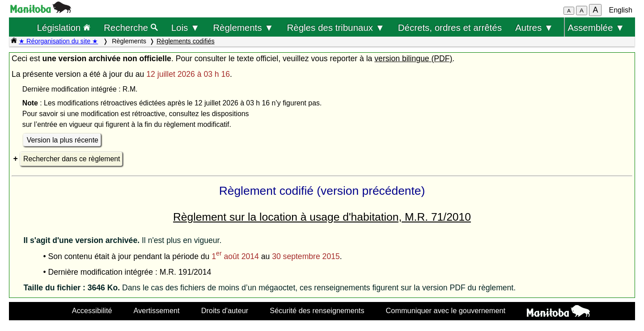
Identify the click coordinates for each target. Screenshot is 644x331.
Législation (64, 27)
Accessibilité (92, 310)
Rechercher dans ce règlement (72, 159)
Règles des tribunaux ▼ (336, 27)
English (621, 10)
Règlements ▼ (243, 27)
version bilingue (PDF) (413, 59)
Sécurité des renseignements (317, 310)
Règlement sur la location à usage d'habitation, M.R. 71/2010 (322, 217)
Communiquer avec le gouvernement (446, 310)
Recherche (131, 27)
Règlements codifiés (186, 41)
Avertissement (157, 310)
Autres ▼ (534, 27)
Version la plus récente (63, 140)
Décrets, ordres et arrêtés (450, 27)
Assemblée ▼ (596, 27)
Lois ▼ (186, 27)
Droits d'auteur (225, 310)
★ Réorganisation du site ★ (58, 41)
